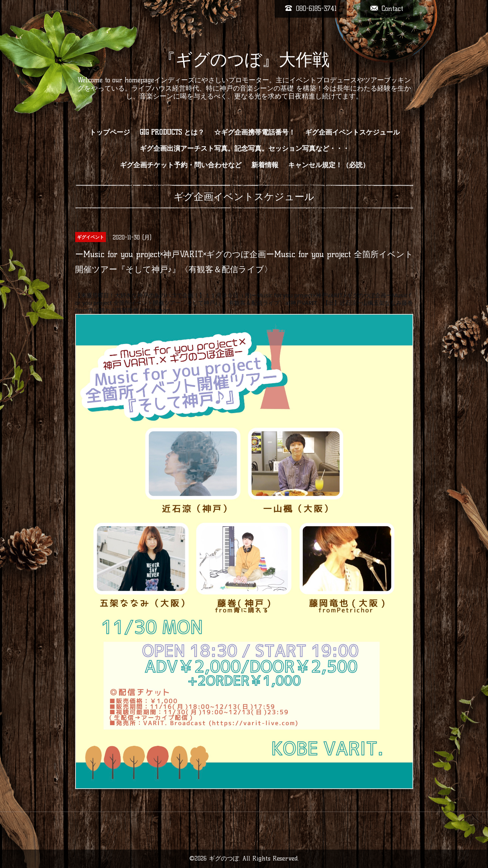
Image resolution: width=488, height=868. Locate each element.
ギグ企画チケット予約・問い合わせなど (181, 165)
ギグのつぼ (224, 858)
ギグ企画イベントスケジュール (352, 132)
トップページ (110, 132)
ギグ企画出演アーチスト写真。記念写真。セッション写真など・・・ (245, 148)
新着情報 (265, 165)
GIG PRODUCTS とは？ (172, 132)
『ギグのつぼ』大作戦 (244, 59)
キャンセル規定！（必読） (329, 165)
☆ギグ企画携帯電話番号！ (255, 132)
